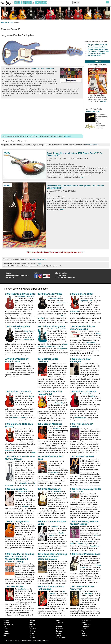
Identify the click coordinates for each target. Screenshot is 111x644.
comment (68, 136)
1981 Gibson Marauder (50, 424)
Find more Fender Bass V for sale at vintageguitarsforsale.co (55, 252)
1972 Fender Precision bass (85, 554)
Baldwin (6, 622)
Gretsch (32, 624)
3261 (76, 542)
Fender (6, 631)
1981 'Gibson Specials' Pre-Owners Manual (20, 458)
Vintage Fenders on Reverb (97, 45)
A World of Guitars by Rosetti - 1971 (17, 360)
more (82, 177)
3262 (92, 542)
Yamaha (84, 635)
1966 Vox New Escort (49, 489)
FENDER (4, 22)
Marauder (56, 429)
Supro (84, 629)
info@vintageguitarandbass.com (18, 275)
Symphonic (55, 526)
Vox (83, 631)
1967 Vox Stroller (14, 586)
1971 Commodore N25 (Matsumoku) (50, 393)
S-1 (29, 483)
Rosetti (98, 334)
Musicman (59, 631)
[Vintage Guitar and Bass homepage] (24, 2)
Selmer (31, 396)
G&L (5, 635)
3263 (72, 544)
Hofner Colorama (21, 394)
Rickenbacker (60, 637)
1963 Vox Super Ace (16, 489)
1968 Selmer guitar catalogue (80, 360)
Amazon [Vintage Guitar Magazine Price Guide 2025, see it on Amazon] (103, 102)
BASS (10, 22)
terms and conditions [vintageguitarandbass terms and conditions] (40, 641)
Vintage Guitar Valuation (96, 53)
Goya (31, 622)
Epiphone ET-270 (86, 301)
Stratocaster (62, 348)
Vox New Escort (56, 491)
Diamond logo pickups (18, 418)
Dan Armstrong (9, 624)
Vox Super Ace (23, 491)
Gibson (32, 620)
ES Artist (88, 594)
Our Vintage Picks (94, 56)
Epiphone (7, 629)
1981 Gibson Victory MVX (51, 326)
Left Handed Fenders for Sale (98, 51)
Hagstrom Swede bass (26, 296)
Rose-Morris (29, 331)
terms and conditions (92, 145)
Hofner (32, 635)
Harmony (33, 631)
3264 (96, 535)
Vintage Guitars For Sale (66, 277)
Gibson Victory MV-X (58, 329)
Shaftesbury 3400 (54, 299)
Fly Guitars (62, 275)
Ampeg (6, 620)
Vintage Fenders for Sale (96, 47)
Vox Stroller (22, 589)
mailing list (10, 277)
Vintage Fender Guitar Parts (98, 49)
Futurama (7, 633)
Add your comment (39, 259)
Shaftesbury (19, 329)
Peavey (58, 635)
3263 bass (54, 472)
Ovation (58, 633)
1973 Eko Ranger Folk (17, 521)
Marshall (59, 627)
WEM (83, 633)
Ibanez (58, 620)
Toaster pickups (80, 418)
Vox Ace (26, 507)
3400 (29, 338)
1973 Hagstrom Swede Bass (20, 294)
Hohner (32, 637)
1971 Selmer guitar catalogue (48, 360)
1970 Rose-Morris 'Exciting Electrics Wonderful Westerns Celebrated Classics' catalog (20, 558)
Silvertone (85, 627)
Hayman (32, 633)
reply (40, 264)
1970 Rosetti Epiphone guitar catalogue (82, 328)
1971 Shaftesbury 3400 (17, 326)
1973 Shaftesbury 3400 (50, 294)
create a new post (92, 111)
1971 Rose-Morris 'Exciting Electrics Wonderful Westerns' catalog (52, 556)
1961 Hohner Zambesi (82, 456)
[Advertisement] (42, 116)
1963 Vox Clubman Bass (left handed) (51, 588)
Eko (5, 627)
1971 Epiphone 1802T (82, 294)
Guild (31, 627)
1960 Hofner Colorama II (83, 391)
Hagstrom (33, 629)
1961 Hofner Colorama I (18, 391)
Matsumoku (61, 303)
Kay (57, 624)
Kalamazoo (60, 622)
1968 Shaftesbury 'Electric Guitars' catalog (84, 523)
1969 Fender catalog (42, 68)
